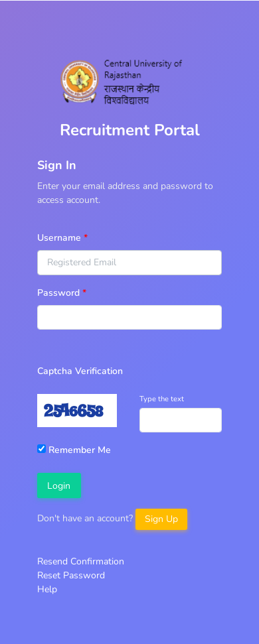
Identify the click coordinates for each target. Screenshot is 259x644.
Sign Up (161, 519)
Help (47, 589)
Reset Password (71, 575)
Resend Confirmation (81, 561)
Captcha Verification (80, 371)
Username (59, 238)
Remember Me (74, 450)
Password (58, 293)
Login (59, 486)
